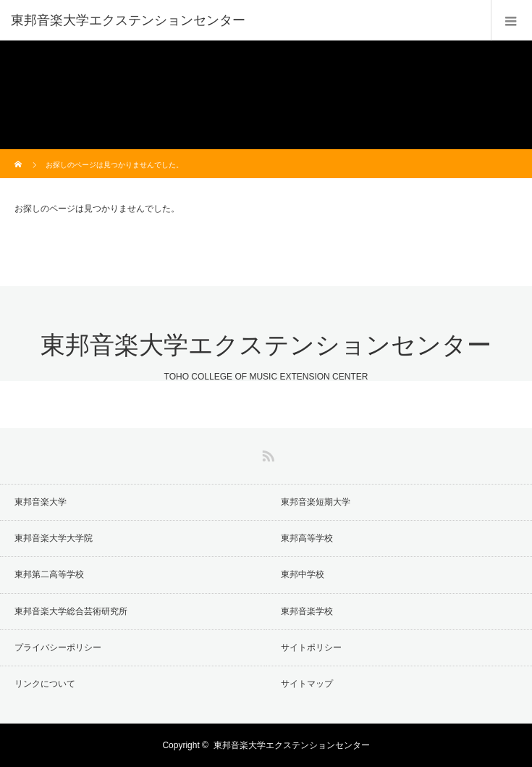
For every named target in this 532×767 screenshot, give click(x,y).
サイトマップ (307, 684)
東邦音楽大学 (41, 502)
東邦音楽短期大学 (316, 502)
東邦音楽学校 (307, 611)
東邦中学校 (303, 574)
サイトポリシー (311, 647)
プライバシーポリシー (58, 647)
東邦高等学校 (307, 538)
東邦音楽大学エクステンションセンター (128, 20)
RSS (266, 453)
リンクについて (45, 684)
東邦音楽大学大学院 (54, 538)
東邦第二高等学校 (49, 574)
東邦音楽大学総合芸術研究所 (71, 611)
